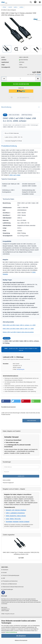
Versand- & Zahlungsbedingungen (11, 575)
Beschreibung (6, 107)
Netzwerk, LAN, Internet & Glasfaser (16, 510)
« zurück (10, 7)
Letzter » (22, 7)
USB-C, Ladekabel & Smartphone (15, 513)
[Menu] (40, 2)
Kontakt (5, 573)
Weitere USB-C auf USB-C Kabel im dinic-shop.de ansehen (18, 332)
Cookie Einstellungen (8, 589)
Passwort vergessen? (8, 483)
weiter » (16, 7)
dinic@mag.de (21, 369)
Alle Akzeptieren (21, 636)
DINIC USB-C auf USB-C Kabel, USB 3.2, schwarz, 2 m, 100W (19, 325)
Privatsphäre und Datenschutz (10, 581)
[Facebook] (3, 593)
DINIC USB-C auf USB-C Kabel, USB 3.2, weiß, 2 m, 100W (18, 329)
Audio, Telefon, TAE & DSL (13, 519)
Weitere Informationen (21, 640)
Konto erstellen (7, 480)
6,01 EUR (21, 558)
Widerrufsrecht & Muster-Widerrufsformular (13, 587)
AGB (4, 578)
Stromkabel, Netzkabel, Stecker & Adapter (18, 522)
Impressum (5, 570)
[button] (6, 401)
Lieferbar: (4, 60)
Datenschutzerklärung (11, 632)
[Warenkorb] (35, 2)
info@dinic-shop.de (10, 614)
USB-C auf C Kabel (15, 175)
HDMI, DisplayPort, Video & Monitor (16, 516)
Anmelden (21, 476)
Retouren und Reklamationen (10, 584)
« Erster (4, 7)
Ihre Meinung (32, 421)
